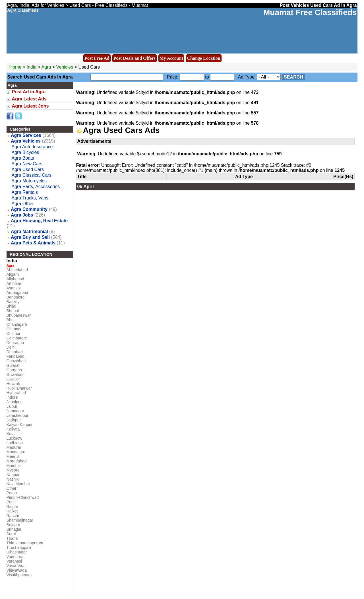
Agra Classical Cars (32, 175)
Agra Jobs (22, 215)
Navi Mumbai (18, 484)
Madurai (14, 447)
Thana (12, 538)
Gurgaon (14, 370)
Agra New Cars (27, 164)
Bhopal (13, 311)
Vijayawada (17, 570)
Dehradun (15, 343)
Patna (12, 493)
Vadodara (15, 557)
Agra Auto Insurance (32, 147)
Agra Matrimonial (29, 231)
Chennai (14, 329)
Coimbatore (17, 338)
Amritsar (14, 283)
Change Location (204, 58)
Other (12, 488)
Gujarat (13, 365)
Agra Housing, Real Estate (39, 221)
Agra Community (29, 209)
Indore (12, 397)
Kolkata (13, 429)
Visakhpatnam (19, 575)
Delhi (11, 347)
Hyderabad (16, 393)
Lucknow (14, 438)
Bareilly (13, 302)
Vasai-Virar (16, 566)
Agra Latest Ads (29, 99)
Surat (11, 534)
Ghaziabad (16, 361)
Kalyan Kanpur (20, 425)
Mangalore (16, 452)
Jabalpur (14, 402)
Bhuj (11, 320)
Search (293, 77)
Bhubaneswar (19, 315)
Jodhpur (14, 420)
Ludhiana (15, 443)
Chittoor (14, 334)
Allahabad (15, 279)
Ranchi (13, 516)
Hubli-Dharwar (19, 388)
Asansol (14, 288)
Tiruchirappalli (19, 547)
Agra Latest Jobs (30, 106)
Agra (47, 67)
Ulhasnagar (17, 552)
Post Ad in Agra (29, 92)
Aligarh (13, 274)
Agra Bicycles (25, 152)
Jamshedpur (17, 415)
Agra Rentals (25, 192)
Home (15, 67)
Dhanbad (15, 352)
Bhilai (11, 306)
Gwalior (13, 379)
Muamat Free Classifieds (310, 12)
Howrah (13, 384)
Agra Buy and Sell (30, 237)
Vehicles (65, 67)
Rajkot (12, 511)
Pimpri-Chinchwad (23, 497)
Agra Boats (23, 158)
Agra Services (26, 135)
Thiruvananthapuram (25, 543)
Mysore (13, 470)
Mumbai (14, 466)
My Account (171, 58)
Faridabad (15, 356)
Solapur (13, 525)
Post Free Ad (97, 58)
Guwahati (15, 374)
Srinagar (14, 529)
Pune (11, 502)
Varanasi (14, 561)
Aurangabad (17, 293)
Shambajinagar (20, 520)
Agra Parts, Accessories (36, 187)
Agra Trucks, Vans (30, 198)
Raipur (12, 507)
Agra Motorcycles (29, 181)
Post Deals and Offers (135, 58)
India (32, 67)
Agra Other (23, 204)
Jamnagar (15, 411)
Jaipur (12, 406)
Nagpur (13, 475)
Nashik (13, 479)
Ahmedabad (17, 270)
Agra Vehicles (26, 141)
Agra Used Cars (28, 169)
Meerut (13, 456)
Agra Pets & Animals (33, 243)
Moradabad (17, 461)
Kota (11, 434)
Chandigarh (17, 324)
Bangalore (16, 297)
